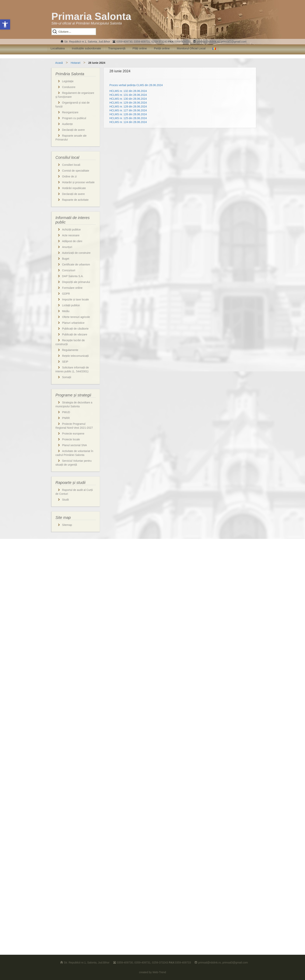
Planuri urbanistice (73, 323)
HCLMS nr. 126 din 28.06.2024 (128, 114)
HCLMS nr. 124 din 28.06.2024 (128, 122)
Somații (67, 377)
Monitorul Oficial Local (191, 48)
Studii (65, 500)
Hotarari (75, 63)
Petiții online (162, 48)
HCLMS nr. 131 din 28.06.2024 (128, 95)
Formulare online (72, 288)
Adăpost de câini (72, 241)
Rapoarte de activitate (75, 200)
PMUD (66, 412)
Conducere (69, 87)
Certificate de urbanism (76, 264)
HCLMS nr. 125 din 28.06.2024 (128, 118)
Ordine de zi (69, 176)
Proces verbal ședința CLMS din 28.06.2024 (136, 85)
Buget (66, 259)
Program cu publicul (74, 118)
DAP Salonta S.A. (73, 276)
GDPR (66, 294)
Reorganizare (70, 112)
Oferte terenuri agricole (76, 317)
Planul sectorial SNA (74, 445)
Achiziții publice (71, 230)
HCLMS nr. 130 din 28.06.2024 (128, 99)
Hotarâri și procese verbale (78, 182)
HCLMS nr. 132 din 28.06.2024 (128, 91)
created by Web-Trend (153, 972)
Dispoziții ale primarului (76, 282)
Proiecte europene (73, 434)
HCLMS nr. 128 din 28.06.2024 (128, 106)
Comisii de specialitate (76, 171)
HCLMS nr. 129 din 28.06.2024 (128, 103)
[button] (5, 24)
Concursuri (69, 270)
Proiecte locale (71, 439)
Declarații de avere (73, 130)
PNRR (66, 418)
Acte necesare (71, 235)
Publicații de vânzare (75, 334)
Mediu (66, 311)
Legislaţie (68, 81)
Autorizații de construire (76, 253)
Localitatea (58, 48)
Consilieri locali (71, 165)
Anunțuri (67, 247)
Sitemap (67, 525)
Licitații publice (71, 305)
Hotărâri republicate (74, 188)
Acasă (59, 63)
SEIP (65, 362)
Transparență (117, 48)
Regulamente (70, 350)
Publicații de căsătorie (75, 329)
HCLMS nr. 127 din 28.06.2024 (128, 110)
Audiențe (67, 124)
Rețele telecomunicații (75, 356)
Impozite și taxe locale (75, 299)
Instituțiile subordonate (86, 48)
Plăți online (140, 48)
